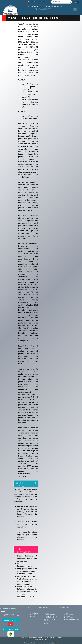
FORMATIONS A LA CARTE (49, 619)
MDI (57, 643)
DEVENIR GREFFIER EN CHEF (52, 616)
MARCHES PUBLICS (48, 621)
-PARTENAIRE (33, 616)
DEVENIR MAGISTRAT (50, 615)
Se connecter (31, 2)
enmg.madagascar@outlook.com (72, 619)
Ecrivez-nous (43, 2)
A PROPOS (46, 624)
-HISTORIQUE (33, 612)
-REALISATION (33, 615)
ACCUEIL (45, 612)
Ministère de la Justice (9, 614)
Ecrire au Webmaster (40, 643)
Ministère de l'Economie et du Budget (12, 616)
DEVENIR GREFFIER (50, 618)
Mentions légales (28, 643)
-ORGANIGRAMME (34, 614)
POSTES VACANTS (48, 622)
